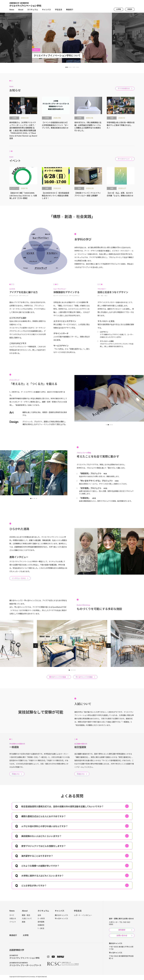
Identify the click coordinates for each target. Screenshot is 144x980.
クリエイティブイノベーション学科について (57, 56)
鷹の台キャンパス (61, 915)
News (12, 10)
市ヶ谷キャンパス (61, 918)
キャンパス (46, 10)
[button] (30, 37)
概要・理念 (26, 915)
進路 (24, 922)
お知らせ (13, 918)
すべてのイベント (124, 159)
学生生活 (59, 10)
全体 (39, 915)
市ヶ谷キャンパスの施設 (84, 677)
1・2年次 (41, 928)
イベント (13, 922)
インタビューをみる (19, 578)
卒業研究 (41, 925)
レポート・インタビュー (83, 915)
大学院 (119, 9)
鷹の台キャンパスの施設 (58, 677)
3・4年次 (41, 918)
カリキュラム (33, 10)
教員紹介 (70, 10)
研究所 (130, 9)
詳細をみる (16, 774)
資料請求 (122, 930)
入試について (27, 918)
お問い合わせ (122, 936)
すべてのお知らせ (124, 88)
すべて (12, 915)
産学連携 (41, 922)
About (21, 10)
